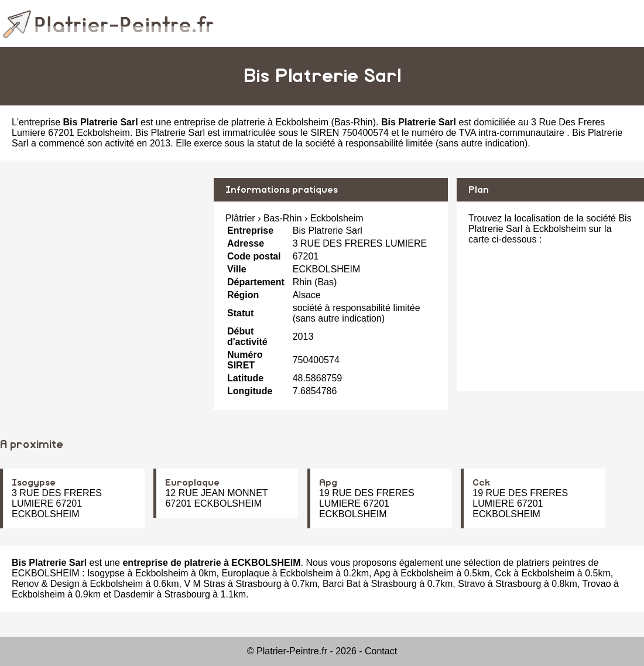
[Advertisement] (102, 260)
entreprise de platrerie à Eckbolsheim (251, 122)
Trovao (596, 584)
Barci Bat (342, 584)
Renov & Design (46, 584)
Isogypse (34, 483)
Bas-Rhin (354, 122)
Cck (482, 483)
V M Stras (204, 584)
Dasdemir (133, 594)
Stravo (471, 584)
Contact (381, 651)
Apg (328, 483)
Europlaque (192, 483)
